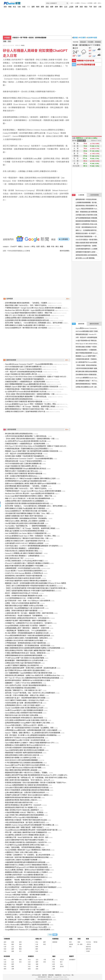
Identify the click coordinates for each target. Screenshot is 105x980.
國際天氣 (88, 949)
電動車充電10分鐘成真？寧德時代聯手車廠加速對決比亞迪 (26, 820)
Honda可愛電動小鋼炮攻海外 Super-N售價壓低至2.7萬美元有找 (28, 850)
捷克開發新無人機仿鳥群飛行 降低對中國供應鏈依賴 (24, 576)
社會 (19, 7)
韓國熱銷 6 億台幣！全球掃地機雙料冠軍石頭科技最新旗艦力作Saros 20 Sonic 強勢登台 (36, 583)
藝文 (61, 962)
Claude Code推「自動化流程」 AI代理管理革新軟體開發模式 (27, 892)
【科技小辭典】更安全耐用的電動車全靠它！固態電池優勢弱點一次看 (30, 394)
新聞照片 (31, 956)
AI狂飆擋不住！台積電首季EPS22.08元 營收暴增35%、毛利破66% (29, 623)
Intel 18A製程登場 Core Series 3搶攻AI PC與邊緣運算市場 (26, 533)
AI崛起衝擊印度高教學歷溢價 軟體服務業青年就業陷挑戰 (25, 862)
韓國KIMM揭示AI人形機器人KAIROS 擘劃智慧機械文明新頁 (26, 865)
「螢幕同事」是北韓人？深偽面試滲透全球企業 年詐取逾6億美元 (28, 917)
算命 (70, 942)
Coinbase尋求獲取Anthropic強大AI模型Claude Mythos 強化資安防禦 (29, 900)
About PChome (67, 975)
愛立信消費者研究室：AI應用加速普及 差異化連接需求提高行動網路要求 (31, 887)
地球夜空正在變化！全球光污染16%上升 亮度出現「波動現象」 (28, 915)
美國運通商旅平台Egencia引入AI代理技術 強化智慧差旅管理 (26, 867)
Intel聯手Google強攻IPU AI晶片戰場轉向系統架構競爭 (24, 710)
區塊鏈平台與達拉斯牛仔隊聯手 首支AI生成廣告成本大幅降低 (27, 795)
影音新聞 (7, 956)
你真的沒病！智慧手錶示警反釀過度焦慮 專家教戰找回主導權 (27, 857)
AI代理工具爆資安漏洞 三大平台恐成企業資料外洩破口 (24, 561)
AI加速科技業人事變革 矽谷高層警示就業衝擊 (21, 860)
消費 (77, 7)
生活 (66, 7)
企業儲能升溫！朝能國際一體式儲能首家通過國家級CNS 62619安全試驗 (31, 905)
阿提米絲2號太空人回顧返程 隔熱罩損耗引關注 (22, 551)
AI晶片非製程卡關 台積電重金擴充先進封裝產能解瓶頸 (24, 815)
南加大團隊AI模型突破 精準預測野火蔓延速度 (21, 770)
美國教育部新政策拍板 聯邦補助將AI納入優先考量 (23, 798)
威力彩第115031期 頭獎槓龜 (85, 258)
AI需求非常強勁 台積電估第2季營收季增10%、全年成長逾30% (27, 618)
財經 (24, 7)
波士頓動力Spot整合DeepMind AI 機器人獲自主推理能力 (25, 885)
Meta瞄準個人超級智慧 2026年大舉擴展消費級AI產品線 (25, 835)
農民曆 (75, 38)
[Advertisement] (37, 269)
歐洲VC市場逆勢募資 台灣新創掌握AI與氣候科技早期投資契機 (27, 790)
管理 (54, 967)
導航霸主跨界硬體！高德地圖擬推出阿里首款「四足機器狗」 (27, 518)
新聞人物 (39, 939)
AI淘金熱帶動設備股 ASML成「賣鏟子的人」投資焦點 (24, 812)
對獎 (79, 939)
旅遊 (81, 7)
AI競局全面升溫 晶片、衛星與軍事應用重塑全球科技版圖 (25, 698)
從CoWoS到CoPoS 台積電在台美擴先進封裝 (21, 897)
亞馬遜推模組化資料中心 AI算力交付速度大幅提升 (23, 705)
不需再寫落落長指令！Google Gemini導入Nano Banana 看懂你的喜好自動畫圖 (33, 308)
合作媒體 (90, 3)
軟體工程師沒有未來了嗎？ (15, 558)
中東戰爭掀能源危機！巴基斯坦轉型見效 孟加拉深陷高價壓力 (27, 389)
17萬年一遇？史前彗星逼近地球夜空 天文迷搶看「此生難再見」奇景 (29, 728)
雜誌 (86, 7)
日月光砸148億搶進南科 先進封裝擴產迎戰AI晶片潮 (23, 748)
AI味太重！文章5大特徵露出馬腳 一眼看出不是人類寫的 (25, 695)
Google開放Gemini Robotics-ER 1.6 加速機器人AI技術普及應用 (28, 930)
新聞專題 (55, 939)
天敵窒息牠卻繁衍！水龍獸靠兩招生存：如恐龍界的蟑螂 (25, 382)
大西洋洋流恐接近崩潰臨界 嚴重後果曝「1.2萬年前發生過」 (26, 397)
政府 (95, 7)
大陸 (100, 7)
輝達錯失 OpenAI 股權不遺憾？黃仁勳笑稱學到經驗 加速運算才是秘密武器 (32, 387)
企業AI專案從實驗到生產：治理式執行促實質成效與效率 (25, 793)
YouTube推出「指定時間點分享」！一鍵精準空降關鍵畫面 (26, 526)
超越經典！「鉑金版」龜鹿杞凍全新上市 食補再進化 (24, 880)
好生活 (62, 960)
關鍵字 (71, 956)
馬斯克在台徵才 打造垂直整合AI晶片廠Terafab (21, 471)
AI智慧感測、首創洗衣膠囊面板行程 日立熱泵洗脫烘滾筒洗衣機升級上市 (31, 882)
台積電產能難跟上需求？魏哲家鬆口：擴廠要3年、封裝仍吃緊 (27, 628)
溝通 (48, 247)
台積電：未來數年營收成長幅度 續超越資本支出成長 (24, 596)
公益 (61, 964)
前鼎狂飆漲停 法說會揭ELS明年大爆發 (26, 38)
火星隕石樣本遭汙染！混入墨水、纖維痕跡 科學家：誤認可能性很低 (29, 613)
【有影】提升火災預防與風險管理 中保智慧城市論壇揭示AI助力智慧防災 (31, 586)
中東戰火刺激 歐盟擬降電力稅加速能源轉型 (20, 688)
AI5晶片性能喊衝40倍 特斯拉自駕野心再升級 (21, 374)
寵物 (20, 942)
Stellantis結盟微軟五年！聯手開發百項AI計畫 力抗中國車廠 (26, 328)
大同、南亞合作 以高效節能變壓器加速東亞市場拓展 (24, 372)
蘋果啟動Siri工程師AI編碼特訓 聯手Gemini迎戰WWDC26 (25, 745)
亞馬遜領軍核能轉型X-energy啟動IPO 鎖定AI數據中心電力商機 (27, 723)
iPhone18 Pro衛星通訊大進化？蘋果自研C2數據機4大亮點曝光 (27, 563)
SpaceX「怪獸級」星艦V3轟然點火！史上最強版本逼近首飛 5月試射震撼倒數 (33, 733)
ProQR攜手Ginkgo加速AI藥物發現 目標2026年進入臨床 (25, 845)
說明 (95, 3)
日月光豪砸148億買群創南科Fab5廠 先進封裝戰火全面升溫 (26, 720)
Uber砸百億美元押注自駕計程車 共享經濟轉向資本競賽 (25, 523)
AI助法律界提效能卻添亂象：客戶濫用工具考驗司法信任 (25, 822)
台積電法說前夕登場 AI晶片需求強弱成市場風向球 (23, 663)
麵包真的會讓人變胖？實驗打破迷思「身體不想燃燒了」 (25, 827)
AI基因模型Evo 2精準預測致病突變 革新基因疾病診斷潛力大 (26, 877)
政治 (14, 7)
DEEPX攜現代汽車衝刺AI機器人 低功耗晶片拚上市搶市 (25, 700)
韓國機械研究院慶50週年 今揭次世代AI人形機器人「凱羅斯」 (27, 773)
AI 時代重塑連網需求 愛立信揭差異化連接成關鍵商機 (24, 763)
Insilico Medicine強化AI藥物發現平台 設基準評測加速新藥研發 (27, 925)
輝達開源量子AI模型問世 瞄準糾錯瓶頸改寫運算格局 (24, 753)
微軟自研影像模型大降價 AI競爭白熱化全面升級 (22, 755)
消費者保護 (51, 975)
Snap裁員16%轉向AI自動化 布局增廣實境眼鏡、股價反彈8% (27, 638)
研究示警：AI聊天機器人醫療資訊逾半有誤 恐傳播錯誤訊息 (26, 832)
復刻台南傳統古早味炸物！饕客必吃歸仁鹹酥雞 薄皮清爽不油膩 (28, 650)
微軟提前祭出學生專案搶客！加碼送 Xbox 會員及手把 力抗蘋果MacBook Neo (32, 675)
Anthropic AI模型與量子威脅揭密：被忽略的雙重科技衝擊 (25, 895)
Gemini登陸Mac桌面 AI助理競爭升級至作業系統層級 (24, 713)
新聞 (5, 41)
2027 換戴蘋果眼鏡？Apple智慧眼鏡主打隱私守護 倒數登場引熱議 (28, 673)
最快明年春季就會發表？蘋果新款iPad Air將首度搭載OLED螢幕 (28, 680)
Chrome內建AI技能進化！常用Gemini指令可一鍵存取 (24, 725)
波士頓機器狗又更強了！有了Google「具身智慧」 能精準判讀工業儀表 (30, 407)
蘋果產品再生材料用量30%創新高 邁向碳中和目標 (23, 578)
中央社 (23, 45)
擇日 (70, 947)
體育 (61, 7)
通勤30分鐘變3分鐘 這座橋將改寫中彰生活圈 (21, 907)
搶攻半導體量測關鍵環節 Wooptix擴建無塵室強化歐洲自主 (26, 384)
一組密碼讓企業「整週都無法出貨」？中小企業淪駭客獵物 (26, 631)
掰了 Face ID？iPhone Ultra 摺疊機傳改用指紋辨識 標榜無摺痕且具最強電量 (32, 678)
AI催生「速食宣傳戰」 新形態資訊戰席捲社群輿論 (23, 847)
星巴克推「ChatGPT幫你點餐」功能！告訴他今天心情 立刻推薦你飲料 (30, 693)
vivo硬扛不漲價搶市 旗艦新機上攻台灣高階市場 (22, 665)
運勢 (42, 7)
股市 (72, 3)
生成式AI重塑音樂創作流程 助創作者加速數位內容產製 (24, 840)
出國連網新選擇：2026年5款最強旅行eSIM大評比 (23, 568)
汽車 (90, 7)
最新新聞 (78, 324)
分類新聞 (7, 939)
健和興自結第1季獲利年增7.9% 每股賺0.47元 (21, 807)
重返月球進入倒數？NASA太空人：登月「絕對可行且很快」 (26, 305)
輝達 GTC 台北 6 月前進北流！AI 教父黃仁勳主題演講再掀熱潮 (27, 315)
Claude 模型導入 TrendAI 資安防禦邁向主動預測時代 (24, 571)
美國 (61, 247)
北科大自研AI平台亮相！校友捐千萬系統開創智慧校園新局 (26, 685)
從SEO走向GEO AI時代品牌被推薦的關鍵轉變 (21, 760)
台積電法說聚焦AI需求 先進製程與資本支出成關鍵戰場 (24, 318)
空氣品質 (83, 42)
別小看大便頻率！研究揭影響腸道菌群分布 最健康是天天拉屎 (27, 633)
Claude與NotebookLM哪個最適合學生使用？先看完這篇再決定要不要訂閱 (31, 830)
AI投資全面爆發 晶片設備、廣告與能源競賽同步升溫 (24, 703)
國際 (33, 7)
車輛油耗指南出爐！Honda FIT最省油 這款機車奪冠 (23, 369)
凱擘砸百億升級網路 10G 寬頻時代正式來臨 (21, 758)
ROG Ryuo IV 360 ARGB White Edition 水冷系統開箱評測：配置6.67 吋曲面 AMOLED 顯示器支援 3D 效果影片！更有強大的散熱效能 (52, 377)
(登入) (100, 3)
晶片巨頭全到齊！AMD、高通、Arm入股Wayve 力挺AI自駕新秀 (28, 601)
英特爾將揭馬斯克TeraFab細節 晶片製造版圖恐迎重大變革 (26, 481)
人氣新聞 (78, 195)
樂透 (79, 942)
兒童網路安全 (58, 975)
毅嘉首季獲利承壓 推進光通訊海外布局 (19, 803)
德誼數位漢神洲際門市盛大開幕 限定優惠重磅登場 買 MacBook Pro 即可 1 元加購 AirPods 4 (38, 775)
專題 (10, 7)
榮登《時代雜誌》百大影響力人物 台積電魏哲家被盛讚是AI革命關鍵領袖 (31, 735)
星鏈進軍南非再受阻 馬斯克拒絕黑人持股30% (21, 800)
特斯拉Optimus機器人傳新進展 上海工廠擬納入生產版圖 (25, 521)
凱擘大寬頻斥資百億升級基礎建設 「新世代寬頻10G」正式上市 (28, 780)
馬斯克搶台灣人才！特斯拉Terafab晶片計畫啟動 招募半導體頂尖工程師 (30, 479)
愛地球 (62, 967)
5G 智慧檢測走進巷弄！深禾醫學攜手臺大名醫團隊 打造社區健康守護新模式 (32, 912)
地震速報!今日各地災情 (85, 60)
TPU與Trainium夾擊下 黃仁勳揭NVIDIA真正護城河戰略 (25, 658)
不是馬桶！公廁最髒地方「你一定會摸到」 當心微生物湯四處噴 (28, 855)
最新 (5, 942)
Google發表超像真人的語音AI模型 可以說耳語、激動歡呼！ (26, 626)
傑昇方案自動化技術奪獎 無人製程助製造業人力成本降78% (26, 842)
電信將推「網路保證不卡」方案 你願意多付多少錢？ (24, 690)
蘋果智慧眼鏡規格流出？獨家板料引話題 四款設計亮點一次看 (27, 409)
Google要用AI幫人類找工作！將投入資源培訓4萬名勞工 (25, 902)
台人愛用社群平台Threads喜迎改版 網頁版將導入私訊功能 (26, 392)
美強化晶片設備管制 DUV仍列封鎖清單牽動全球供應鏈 (25, 531)
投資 (38, 247)
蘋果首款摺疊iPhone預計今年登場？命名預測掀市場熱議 (25, 740)
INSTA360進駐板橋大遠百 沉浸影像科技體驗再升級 (23, 367)
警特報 (95, 942)
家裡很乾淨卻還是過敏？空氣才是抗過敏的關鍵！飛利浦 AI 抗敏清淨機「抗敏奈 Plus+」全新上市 (40, 783)
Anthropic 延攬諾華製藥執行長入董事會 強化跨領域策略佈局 (26, 785)
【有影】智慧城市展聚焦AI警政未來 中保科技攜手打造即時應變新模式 (30, 591)
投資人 (43, 247)
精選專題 (55, 942)
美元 (57, 247)
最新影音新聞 (94, 324)
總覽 (54, 960)
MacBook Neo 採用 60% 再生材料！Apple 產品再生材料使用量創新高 (30, 310)
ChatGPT (14, 247)
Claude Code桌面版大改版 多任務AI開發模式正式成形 (24, 708)
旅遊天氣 (88, 947)
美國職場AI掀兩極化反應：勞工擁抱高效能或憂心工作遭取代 (27, 872)
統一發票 (80, 944)
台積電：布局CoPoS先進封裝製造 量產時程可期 (22, 603)
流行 (20, 951)
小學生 (33, 247)
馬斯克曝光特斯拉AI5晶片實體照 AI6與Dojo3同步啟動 (24, 606)
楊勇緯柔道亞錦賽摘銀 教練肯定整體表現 (89, 221)
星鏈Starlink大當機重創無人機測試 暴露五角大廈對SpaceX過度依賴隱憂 (31, 484)
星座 (47, 7)
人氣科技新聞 (94, 195)
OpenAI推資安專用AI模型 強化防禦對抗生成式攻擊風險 (25, 750)
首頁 (5, 7)
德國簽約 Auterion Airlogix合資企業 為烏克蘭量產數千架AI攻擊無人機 (30, 825)
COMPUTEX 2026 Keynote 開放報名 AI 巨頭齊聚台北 (24, 573)
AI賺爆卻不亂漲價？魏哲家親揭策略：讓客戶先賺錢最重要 (26, 621)
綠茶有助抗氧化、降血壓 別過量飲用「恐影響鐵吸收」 (24, 616)
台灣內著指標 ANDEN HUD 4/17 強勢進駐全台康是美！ (25, 543)
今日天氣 (76, 42)
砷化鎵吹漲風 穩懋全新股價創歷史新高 (89, 371)
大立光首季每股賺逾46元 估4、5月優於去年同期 (22, 598)
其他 (20, 962)
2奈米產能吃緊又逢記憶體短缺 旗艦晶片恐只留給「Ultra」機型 (27, 513)
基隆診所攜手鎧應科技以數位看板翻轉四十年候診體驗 (24, 566)
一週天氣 (88, 944)
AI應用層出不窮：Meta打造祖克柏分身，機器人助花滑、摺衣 (27, 837)
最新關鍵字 (72, 960)
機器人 (21, 247)
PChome (83, 3)
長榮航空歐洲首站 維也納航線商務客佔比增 (90, 255)
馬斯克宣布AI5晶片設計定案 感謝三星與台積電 (22, 715)
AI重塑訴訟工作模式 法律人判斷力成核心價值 (21, 852)
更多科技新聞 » (65, 251)
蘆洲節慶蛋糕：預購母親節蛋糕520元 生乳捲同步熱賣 (24, 660)
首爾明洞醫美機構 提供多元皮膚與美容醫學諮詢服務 (24, 655)
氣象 (87, 939)
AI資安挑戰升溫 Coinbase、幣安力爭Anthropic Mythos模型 (26, 927)
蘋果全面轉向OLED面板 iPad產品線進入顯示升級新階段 (25, 325)
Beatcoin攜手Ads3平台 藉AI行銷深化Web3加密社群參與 (25, 765)
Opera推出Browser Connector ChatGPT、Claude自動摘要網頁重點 (29, 364)
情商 (20, 944)
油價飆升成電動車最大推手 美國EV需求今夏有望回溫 (24, 516)
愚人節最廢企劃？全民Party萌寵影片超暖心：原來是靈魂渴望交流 (28, 920)
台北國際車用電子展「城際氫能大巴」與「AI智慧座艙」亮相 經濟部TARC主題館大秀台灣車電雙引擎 (41, 778)
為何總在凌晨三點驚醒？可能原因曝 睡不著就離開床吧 (24, 379)
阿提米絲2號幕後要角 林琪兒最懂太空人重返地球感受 (24, 718)
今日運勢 (82, 38)
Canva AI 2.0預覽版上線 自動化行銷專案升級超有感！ (24, 553)
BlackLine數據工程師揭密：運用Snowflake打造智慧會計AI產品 (27, 870)
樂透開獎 (98, 42)
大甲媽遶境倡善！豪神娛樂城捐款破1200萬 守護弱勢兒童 (25, 643)
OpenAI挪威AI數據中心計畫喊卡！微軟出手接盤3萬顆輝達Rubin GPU (30, 743)
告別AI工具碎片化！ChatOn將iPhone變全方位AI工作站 (25, 890)
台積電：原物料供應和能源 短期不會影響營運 (21, 611)
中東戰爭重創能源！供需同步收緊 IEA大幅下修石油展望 (25, 910)
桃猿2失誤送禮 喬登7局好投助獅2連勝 (88, 243)
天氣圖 (88, 951)
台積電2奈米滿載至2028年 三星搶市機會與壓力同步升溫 (25, 412)
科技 (28, 7)
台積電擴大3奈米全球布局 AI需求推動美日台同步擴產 (24, 641)
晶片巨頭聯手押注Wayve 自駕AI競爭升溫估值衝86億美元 (25, 670)
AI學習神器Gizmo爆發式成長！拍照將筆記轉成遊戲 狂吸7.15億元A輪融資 (31, 730)
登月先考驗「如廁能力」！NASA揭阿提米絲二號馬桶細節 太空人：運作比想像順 (34, 323)
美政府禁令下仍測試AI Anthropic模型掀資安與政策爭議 (25, 738)
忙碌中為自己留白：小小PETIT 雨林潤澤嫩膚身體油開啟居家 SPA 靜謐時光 (32, 546)
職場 (38, 7)
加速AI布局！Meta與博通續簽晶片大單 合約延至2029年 (25, 608)
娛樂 (56, 7)
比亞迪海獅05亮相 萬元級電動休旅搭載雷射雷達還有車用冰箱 (27, 320)
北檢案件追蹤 (92, 38)
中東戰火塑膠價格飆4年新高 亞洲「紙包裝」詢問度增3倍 (25, 653)
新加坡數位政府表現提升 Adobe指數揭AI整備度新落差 (24, 875)
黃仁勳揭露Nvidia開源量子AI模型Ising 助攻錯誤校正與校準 (26, 922)
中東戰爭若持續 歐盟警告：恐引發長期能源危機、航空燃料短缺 (28, 646)
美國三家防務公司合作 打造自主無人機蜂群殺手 (22, 810)
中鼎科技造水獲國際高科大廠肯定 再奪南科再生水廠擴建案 (26, 581)
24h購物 (77, 3)
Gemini (27, 247)
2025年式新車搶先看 (86, 64)
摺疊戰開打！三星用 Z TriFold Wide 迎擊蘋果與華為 (23, 683)
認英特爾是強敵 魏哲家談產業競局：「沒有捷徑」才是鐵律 (26, 303)
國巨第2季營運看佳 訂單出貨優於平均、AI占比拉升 (23, 805)
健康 (52, 7)
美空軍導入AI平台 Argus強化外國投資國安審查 (22, 817)
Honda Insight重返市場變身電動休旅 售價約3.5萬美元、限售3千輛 (28, 313)
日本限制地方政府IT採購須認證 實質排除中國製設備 (24, 402)
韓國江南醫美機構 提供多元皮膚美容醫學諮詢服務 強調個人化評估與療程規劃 (33, 648)
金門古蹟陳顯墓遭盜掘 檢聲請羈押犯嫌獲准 (90, 218)
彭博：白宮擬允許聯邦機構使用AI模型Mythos (21, 476)
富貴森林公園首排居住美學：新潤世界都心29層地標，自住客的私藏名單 (31, 668)
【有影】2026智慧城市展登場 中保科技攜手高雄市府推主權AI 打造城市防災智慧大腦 (35, 588)
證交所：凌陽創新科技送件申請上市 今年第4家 (22, 593)
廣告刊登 (44, 975)
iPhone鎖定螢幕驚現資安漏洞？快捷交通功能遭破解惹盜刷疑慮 (27, 636)
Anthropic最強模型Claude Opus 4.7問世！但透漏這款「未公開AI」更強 (30, 404)
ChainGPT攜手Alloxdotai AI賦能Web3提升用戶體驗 (23, 768)
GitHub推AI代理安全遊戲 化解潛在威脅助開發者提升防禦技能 (27, 788)
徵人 (73, 975)
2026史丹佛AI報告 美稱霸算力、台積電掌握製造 (22, 548)
